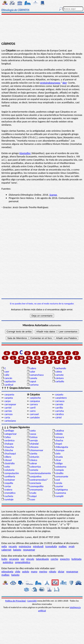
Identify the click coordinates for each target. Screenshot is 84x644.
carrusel (34, 414)
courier (59, 486)
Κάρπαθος (25, 153)
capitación (10, 381)
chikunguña (62, 447)
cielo (58, 453)
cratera (8, 490)
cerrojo (34, 440)
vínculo (30, 559)
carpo (7, 401)
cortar (8, 486)
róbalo (53, 572)
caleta (59, 372)
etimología (7, 572)
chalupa (9, 444)
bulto (4, 559)
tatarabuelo (42, 559)
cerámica (9, 440)
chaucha (9, 447)
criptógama (62, 490)
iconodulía (51, 546)
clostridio (9, 463)
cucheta (9, 496)
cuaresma (61, 493)
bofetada (76, 559)
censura (60, 437)
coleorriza (35, 467)
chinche (9, 450)
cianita (33, 453)
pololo (26, 572)
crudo (33, 493)
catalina (60, 431)
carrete (59, 404)
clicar (58, 460)
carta (7, 417)
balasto (17, 550)
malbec (63, 546)
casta (33, 431)
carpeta (9, 398)
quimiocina (25, 546)
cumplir (59, 496)
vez (23, 559)
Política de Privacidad (16, 601)
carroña (60, 411)
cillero (8, 457)
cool (58, 480)
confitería (10, 476)
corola (59, 483)
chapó (59, 444)
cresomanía (36, 490)
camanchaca (37, 375)
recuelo (13, 546)
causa (33, 434)
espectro (65, 559)
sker (65, 83)
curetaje (9, 499)
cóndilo (59, 473)
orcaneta (14, 559)
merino (43, 572)
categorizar (10, 434)
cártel (58, 417)
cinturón (34, 457)
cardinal (9, 385)
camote (59, 375)
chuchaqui (10, 453)
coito (7, 467)
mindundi (38, 546)
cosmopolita (37, 486)
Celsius (34, 437)
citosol (8, 460)
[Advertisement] (42, 29)
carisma (34, 385)
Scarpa (53, 195)
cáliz (7, 375)
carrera (34, 404)
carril (33, 408)
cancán (8, 378)
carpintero (61, 398)
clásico (33, 460)
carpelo (59, 394)
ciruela (59, 457)
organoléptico (23, 562)
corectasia (35, 483)
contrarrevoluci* (39, 480)
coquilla (9, 483)
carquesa (35, 401)
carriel (8, 408)
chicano (34, 447)
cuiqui (33, 496)
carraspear (10, 404)
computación (12, 473)
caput (33, 381)
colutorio (9, 470)
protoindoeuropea (50, 83)
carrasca (60, 401)
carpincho (35, 398)
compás (60, 470)
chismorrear (37, 450)
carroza (8, 414)
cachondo (61, 368)
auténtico (8, 562)
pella (4, 546)
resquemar (29, 550)
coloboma (61, 467)
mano (34, 572)
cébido (59, 434)
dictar (61, 572)
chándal (34, 444)
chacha (59, 440)
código (59, 463)
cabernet (6, 550)
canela (33, 378)
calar (32, 372)
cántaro (59, 378)
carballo (60, 381)
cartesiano (10, 421)
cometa (34, 470)
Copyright (32, 601)
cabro (33, 368)
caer (7, 372)
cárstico (60, 414)
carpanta (9, 394)
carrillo (59, 408)
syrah (71, 546)
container (10, 480)
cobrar (33, 463)
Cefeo (8, 437)
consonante (62, 476)
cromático (10, 493)
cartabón (35, 417)
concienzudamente (40, 473)
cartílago (9, 431)
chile (18, 572)
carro (33, 411)
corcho (54, 559)
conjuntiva (36, 476)
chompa (60, 450)
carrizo (8, 411)
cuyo (32, 499)
